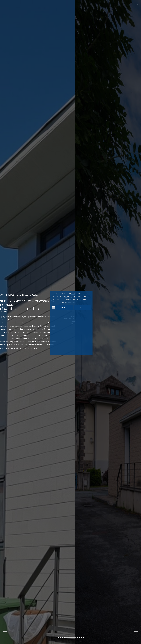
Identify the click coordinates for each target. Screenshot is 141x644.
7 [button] (70, 637)
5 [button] (66, 637)
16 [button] (69, 640)
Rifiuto (82, 307)
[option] (37, 322)
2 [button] (60, 637)
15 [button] (67, 640)
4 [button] (64, 637)
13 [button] (82, 637)
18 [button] (73, 640)
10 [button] (76, 637)
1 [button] (58, 637)
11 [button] (78, 637)
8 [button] (72, 637)
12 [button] (80, 637)
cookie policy (66, 302)
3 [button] (62, 637)
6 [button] (68, 637)
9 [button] (74, 637)
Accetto (64, 307)
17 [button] (71, 640)
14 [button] (84, 637)
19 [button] (75, 640)
